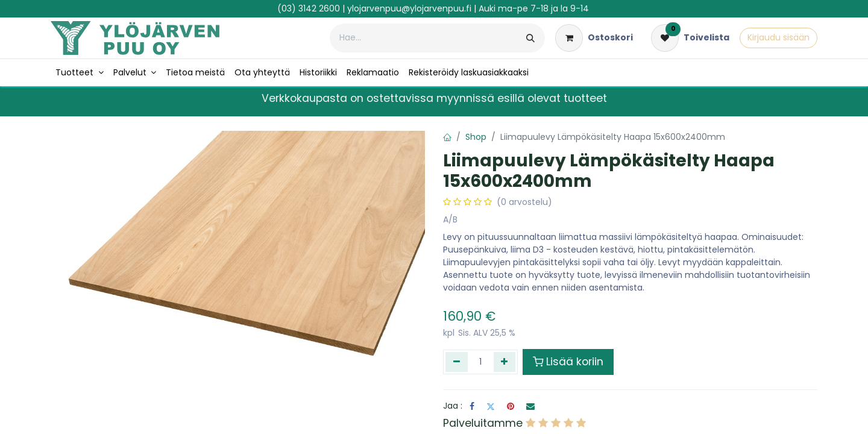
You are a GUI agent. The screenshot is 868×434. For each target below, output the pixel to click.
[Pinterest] (511, 406)
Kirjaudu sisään (778, 37)
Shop (476, 137)
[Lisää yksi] (505, 362)
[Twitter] (491, 406)
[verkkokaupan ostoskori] (594, 38)
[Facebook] (472, 406)
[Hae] (530, 38)
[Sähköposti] (530, 406)
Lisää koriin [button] (568, 362)
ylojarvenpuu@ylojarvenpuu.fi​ (409, 8)
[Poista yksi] (457, 362)
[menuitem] (80, 73)
